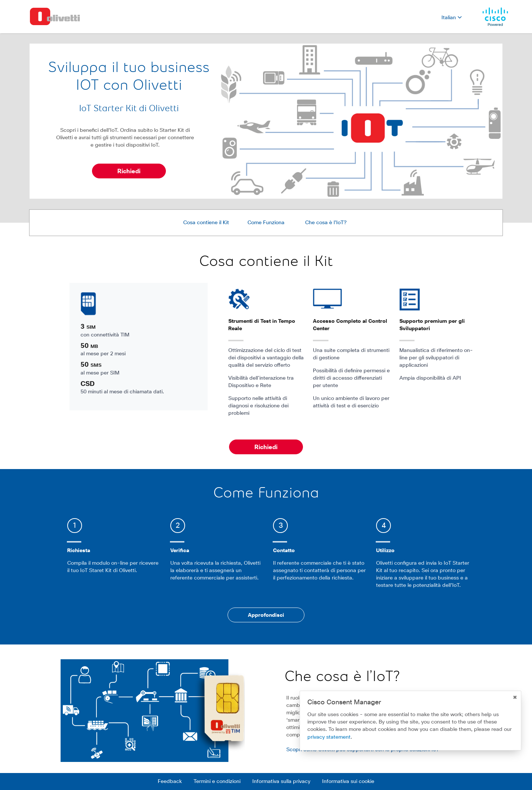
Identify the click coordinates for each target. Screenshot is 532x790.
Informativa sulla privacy (281, 782)
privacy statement (329, 737)
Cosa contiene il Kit (206, 223)
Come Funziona (266, 223)
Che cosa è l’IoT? (326, 223)
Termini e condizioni (217, 782)
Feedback (170, 782)
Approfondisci (266, 615)
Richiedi (129, 171)
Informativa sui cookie (348, 782)
